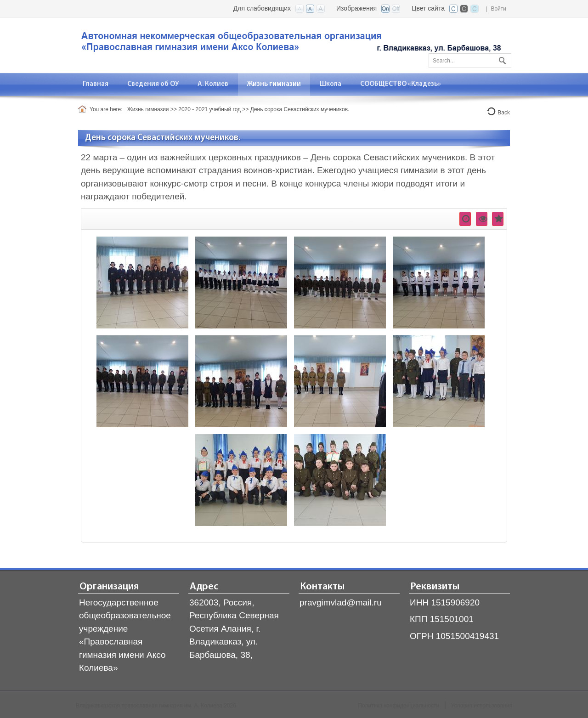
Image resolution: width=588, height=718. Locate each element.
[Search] (470, 61)
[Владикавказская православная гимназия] (289, 44)
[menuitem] (96, 84)
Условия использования (482, 706)
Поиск (501, 59)
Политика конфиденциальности (399, 706)
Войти (498, 9)
